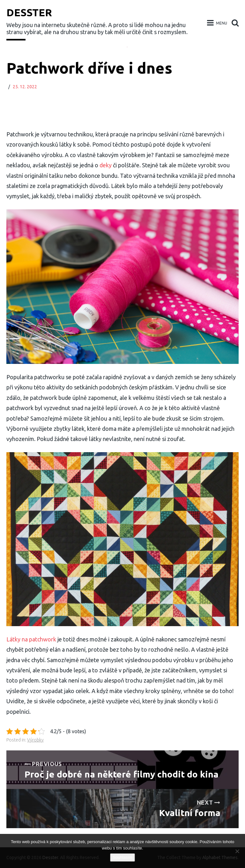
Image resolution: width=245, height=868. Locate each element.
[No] (237, 851)
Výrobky (35, 740)
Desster (29, 12)
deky (105, 165)
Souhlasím (122, 857)
